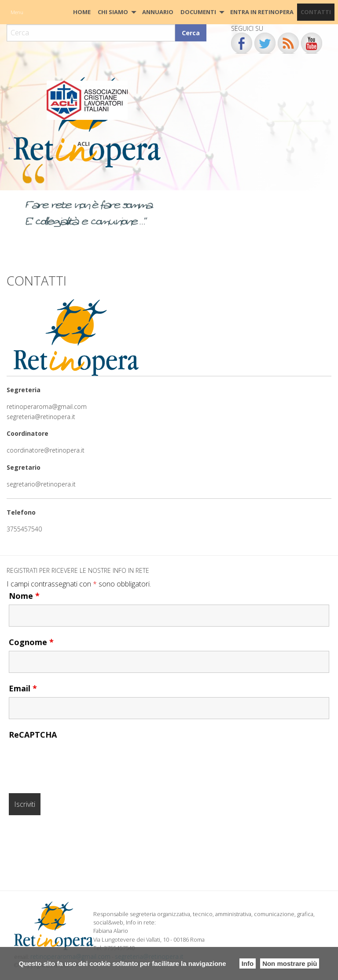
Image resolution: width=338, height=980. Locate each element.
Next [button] (156, 148)
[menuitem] (82, 12)
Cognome (31, 642)
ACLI (84, 144)
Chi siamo (113, 12)
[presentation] (76, 761)
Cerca (191, 33)
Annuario (158, 12)
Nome (24, 596)
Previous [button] (11, 148)
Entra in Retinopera (262, 12)
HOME (82, 12)
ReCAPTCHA (33, 735)
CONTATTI (316, 12)
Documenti (198, 12)
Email (23, 688)
